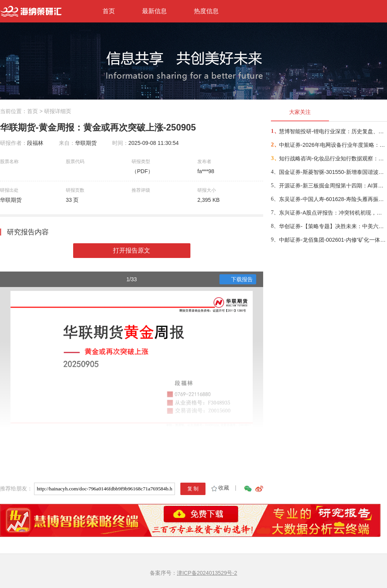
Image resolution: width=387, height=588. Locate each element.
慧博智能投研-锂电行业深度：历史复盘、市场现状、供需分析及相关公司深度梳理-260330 (333, 131)
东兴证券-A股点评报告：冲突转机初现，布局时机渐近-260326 (333, 213)
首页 (109, 11)
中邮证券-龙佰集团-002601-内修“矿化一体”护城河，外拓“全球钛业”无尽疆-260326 (333, 240)
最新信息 (154, 11)
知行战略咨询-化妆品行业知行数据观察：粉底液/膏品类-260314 (333, 158)
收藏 (220, 488)
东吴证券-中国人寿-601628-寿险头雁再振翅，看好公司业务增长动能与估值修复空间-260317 (333, 199)
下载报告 (238, 279)
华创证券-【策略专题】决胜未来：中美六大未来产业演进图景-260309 (333, 226)
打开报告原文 (132, 250)
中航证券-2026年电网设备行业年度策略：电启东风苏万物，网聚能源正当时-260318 (333, 145)
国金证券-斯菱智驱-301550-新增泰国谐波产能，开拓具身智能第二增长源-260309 (333, 172)
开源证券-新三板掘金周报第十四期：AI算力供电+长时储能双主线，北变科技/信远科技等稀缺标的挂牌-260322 (333, 186)
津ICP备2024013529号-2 (207, 573)
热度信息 (206, 11)
